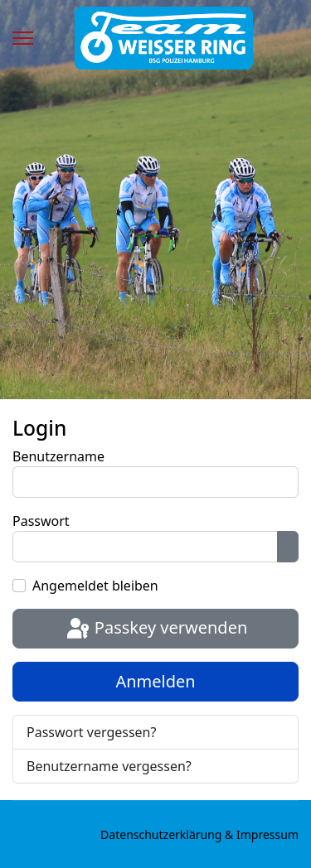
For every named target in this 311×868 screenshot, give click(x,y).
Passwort (41, 521)
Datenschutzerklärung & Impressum (199, 834)
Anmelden (155, 681)
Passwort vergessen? (91, 732)
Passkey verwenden (156, 629)
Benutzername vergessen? (109, 766)
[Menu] (23, 38)
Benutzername (58, 456)
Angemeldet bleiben (95, 586)
